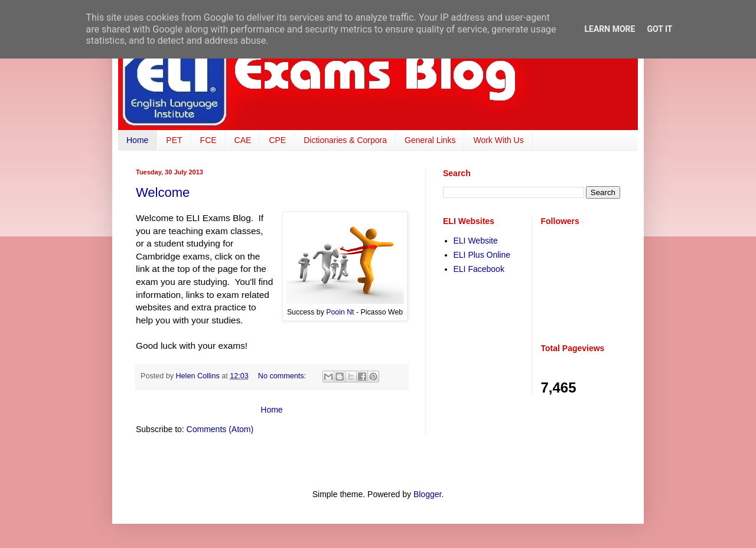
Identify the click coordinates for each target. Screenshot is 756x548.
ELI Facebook (479, 269)
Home (137, 140)
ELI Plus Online (482, 255)
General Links (430, 140)
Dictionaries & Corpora (345, 140)
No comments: (283, 376)
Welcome (163, 192)
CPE (277, 140)
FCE (208, 140)
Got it (659, 29)
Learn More (610, 29)
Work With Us (498, 140)
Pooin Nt (340, 312)
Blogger (427, 494)
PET (174, 140)
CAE (243, 140)
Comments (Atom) (220, 429)
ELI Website (476, 241)
